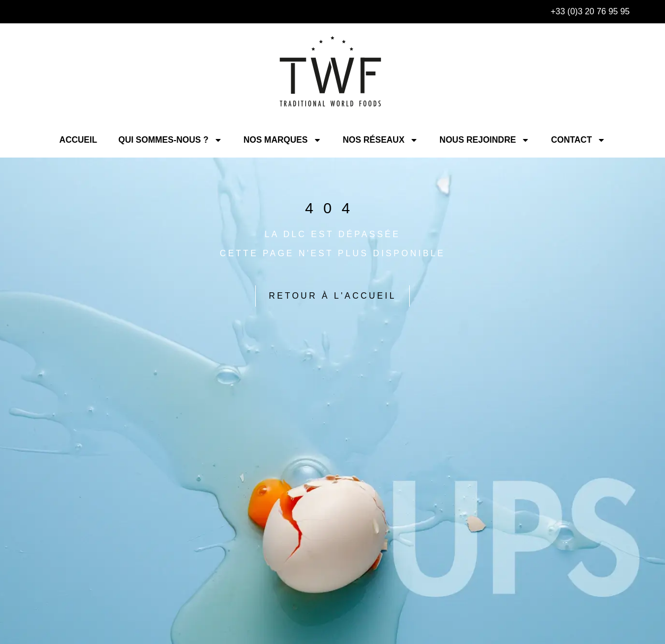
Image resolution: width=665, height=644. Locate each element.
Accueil (78, 140)
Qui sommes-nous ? (170, 140)
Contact (578, 140)
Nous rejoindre (485, 140)
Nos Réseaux (381, 140)
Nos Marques (283, 140)
